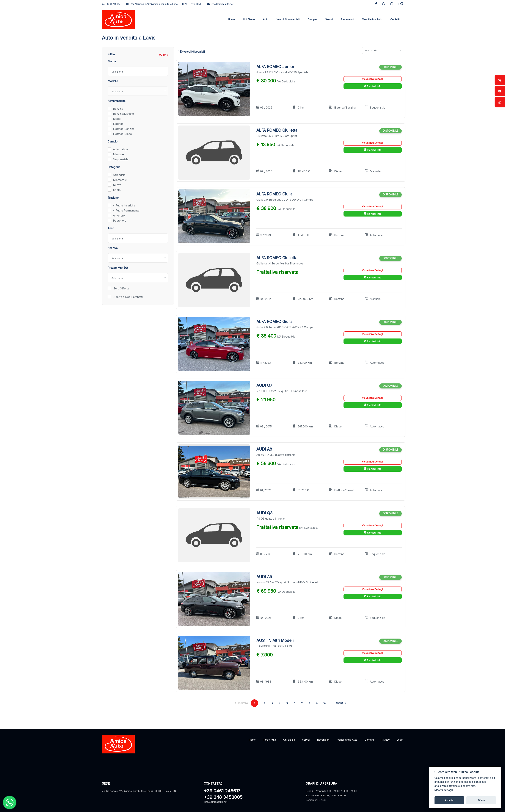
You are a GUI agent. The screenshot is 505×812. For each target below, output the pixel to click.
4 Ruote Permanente (126, 210)
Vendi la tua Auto (347, 740)
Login (400, 740)
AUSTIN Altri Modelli (275, 641)
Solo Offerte (121, 288)
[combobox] (138, 71)
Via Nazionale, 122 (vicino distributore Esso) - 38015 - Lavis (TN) (164, 4)
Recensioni (324, 740)
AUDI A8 (264, 449)
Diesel (117, 119)
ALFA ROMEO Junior (275, 67)
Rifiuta (481, 800)
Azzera (164, 55)
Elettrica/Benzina (124, 129)
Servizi (306, 740)
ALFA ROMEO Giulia (275, 194)
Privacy (385, 740)
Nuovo (117, 185)
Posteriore (120, 221)
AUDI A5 (264, 577)
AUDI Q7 (264, 385)
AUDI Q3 (264, 513)
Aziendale (119, 175)
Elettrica (118, 124)
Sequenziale (121, 159)
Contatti (369, 740)
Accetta (449, 800)
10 (324, 703)
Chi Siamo (289, 740)
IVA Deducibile (286, 81)
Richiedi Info (373, 86)
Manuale (118, 154)
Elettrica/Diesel (123, 134)
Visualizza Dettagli (373, 79)
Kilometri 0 (120, 180)
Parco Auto (269, 740)
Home (252, 740)
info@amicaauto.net (220, 4)
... (332, 703)
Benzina (118, 109)
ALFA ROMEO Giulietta (277, 130)
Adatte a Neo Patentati (128, 297)
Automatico (120, 149)
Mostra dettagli (444, 790)
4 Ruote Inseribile (124, 205)
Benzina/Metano (123, 114)
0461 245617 (111, 4)
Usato (117, 190)
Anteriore (119, 215)
